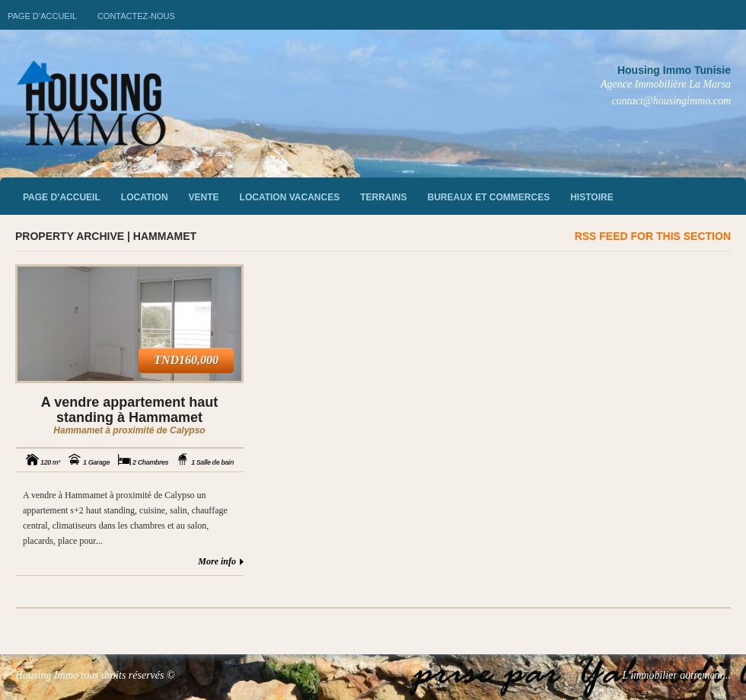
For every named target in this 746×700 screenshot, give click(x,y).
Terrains (383, 197)
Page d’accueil (42, 16)
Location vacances (290, 197)
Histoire (591, 197)
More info (217, 561)
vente (204, 197)
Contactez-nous (136, 16)
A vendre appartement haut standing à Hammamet (129, 410)
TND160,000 (186, 360)
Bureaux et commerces (489, 197)
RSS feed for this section (653, 236)
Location (145, 197)
